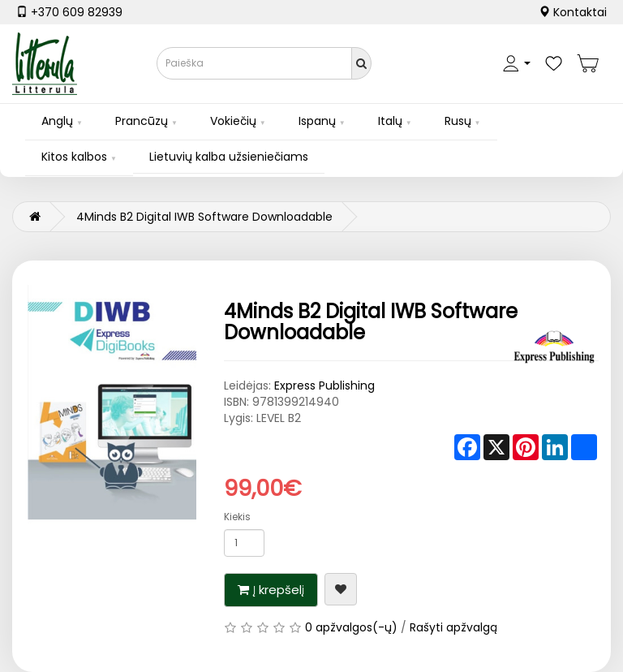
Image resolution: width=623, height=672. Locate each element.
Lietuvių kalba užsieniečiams (229, 157)
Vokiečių (233, 121)
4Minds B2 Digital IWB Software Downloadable (204, 217)
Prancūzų (142, 121)
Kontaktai (573, 12)
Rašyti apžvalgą (453, 627)
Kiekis (237, 517)
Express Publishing (324, 386)
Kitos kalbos (74, 157)
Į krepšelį (279, 590)
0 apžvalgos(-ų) (351, 627)
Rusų (458, 121)
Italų (390, 121)
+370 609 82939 (69, 12)
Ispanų (317, 121)
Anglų (57, 121)
